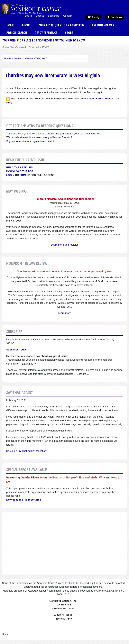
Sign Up (25, 175)
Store (69, 33)
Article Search (17, 33)
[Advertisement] (64, 543)
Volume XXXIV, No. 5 (36, 59)
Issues (18, 59)
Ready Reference (46, 33)
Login (10, 175)
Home (10, 25)
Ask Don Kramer (103, 25)
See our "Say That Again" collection (26, 451)
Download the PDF (20, 171)
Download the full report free (24, 500)
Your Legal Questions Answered (61, 25)
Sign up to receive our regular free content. (30, 141)
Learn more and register (64, 245)
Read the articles (19, 167)
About (26, 25)
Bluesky (94, 17)
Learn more (64, 313)
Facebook (114, 17)
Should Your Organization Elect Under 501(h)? (26, 47)
